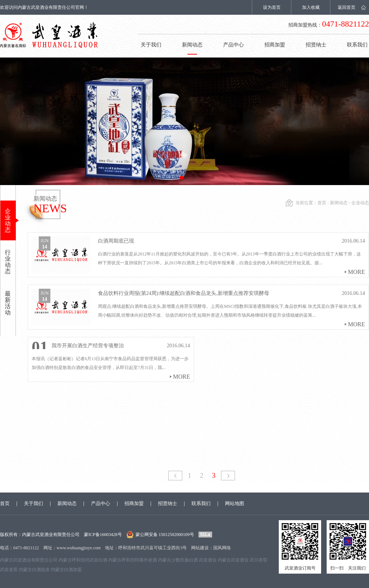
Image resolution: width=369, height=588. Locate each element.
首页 (322, 203)
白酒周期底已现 (116, 241)
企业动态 (8, 220)
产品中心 (233, 45)
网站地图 (235, 503)
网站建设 (200, 548)
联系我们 (201, 503)
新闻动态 (192, 45)
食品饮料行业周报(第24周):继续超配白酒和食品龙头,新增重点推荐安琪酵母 (184, 293)
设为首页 (272, 7)
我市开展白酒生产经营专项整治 (88, 346)
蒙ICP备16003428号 (103, 535)
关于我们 (151, 45)
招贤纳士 (316, 45)
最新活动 (8, 303)
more (356, 272)
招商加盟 (275, 45)
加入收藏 (311, 7)
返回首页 (347, 7)
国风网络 (222, 548)
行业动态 (8, 262)
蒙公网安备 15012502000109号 (165, 535)
